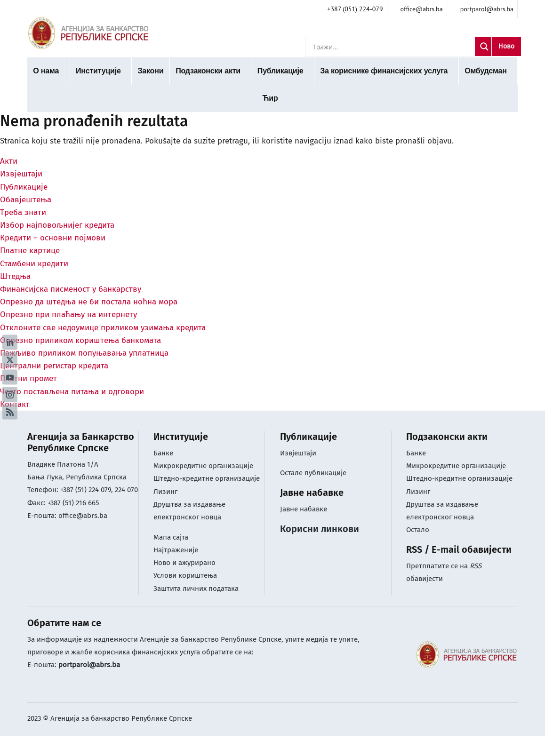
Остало (418, 530)
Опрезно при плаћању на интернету (68, 314)
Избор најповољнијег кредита (57, 225)
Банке (163, 453)
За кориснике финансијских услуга (384, 71)
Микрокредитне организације (203, 466)
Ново (506, 46)
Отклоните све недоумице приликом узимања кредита (103, 328)
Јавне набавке (304, 509)
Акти (9, 161)
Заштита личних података (196, 589)
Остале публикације (313, 473)
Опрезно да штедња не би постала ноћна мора (89, 302)
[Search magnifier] (484, 47)
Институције (98, 71)
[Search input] (393, 47)
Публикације (281, 71)
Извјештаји (21, 174)
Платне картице (30, 251)
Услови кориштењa (185, 575)
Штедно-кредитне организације (207, 478)
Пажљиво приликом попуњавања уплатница (84, 353)
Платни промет (28, 378)
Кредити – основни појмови (53, 238)
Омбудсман (485, 71)
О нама (46, 71)
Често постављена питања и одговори (72, 392)
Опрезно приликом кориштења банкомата (80, 340)
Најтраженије (176, 550)
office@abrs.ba (83, 516)
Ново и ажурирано (184, 563)
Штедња (15, 276)
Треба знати (23, 212)
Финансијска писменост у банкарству (71, 289)
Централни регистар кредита (54, 366)
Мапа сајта (171, 537)
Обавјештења (26, 200)
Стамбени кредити (34, 264)
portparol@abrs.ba (89, 665)
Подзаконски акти (208, 71)
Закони (150, 71)
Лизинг (166, 492)
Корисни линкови (320, 529)
